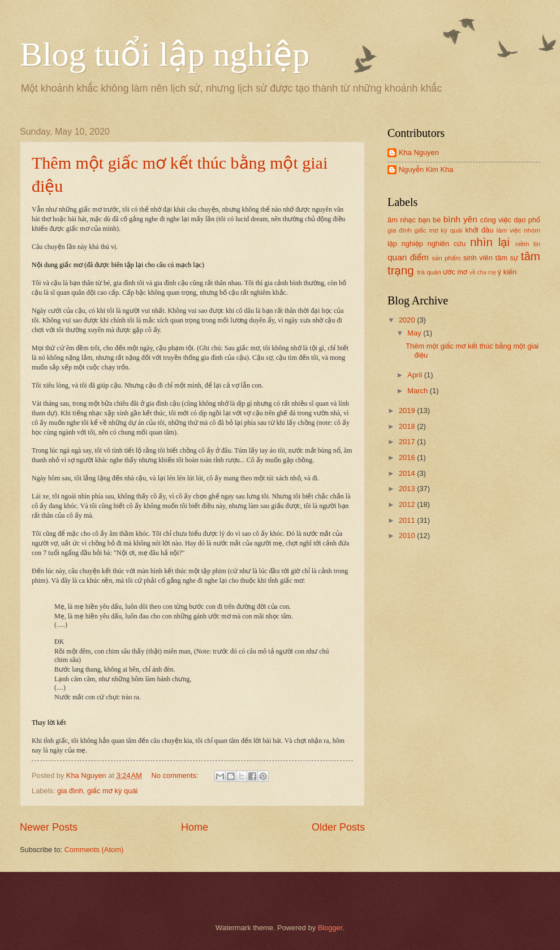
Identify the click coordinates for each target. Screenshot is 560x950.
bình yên (460, 219)
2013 (408, 489)
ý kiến (507, 272)
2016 (408, 457)
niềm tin (528, 244)
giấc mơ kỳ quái (112, 791)
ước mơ (455, 272)
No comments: (176, 775)
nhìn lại (490, 242)
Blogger (330, 928)
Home (195, 827)
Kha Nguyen (419, 152)
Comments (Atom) (94, 850)
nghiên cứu (447, 244)
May (415, 333)
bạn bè (429, 220)
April (415, 375)
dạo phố (527, 220)
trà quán (429, 272)
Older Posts (338, 827)
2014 (408, 473)
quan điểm (408, 257)
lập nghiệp (405, 244)
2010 (408, 536)
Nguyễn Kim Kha (426, 169)
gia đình (70, 791)
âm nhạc (402, 220)
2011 (408, 520)
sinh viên (478, 258)
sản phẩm (446, 258)
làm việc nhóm (518, 230)
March (418, 391)
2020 (408, 320)
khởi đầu (479, 230)
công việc (496, 220)
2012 (408, 504)
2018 (408, 426)
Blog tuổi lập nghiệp (165, 54)
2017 (408, 442)
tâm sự (507, 258)
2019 (408, 410)
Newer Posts (49, 827)
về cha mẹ (483, 272)
